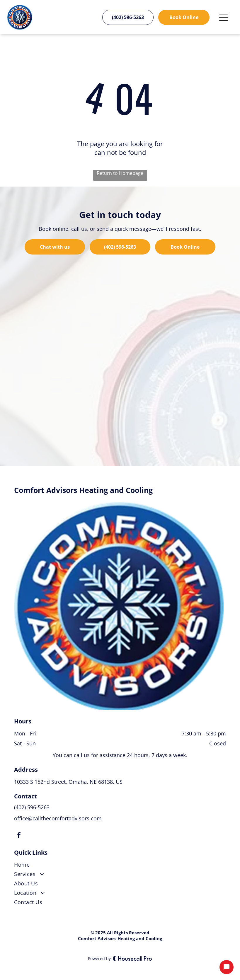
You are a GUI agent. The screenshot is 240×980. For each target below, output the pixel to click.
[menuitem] (120, 866)
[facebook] (19, 836)
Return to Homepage (120, 173)
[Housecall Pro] (133, 958)
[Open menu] (224, 17)
